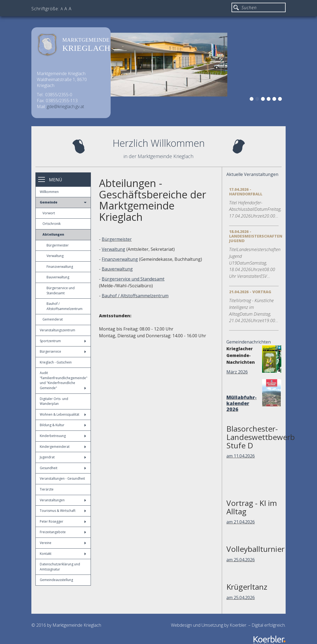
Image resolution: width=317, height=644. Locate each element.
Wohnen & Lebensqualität (63, 414)
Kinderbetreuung (63, 436)
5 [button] (275, 100)
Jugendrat (63, 457)
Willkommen (49, 192)
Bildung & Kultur (63, 425)
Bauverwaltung (58, 277)
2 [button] (258, 100)
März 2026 (237, 372)
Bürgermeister (58, 245)
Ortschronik (52, 224)
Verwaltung (55, 256)
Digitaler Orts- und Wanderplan (54, 401)
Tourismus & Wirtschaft (63, 511)
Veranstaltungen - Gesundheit (62, 478)
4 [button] (269, 100)
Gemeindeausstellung (56, 580)
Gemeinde (63, 202)
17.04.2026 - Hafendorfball (246, 192)
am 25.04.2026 (241, 560)
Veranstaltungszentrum (57, 330)
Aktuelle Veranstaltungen (252, 174)
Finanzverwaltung (60, 267)
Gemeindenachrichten (249, 342)
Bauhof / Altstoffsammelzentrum (65, 306)
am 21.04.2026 (241, 522)
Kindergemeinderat (63, 447)
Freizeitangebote (63, 532)
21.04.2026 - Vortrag (250, 292)
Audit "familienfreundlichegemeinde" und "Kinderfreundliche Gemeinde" (64, 380)
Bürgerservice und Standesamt (61, 291)
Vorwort (49, 213)
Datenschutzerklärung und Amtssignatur (60, 567)
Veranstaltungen (63, 500)
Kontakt (63, 554)
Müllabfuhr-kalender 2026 (242, 403)
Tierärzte (47, 489)
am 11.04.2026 (241, 456)
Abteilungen (53, 234)
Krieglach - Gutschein (56, 362)
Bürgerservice (63, 351)
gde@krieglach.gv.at (65, 106)
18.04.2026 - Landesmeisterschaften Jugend (256, 236)
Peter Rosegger (63, 521)
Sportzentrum (63, 341)
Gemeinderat (53, 319)
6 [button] (281, 100)
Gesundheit (63, 468)
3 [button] (264, 100)
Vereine (63, 543)
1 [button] (252, 100)
